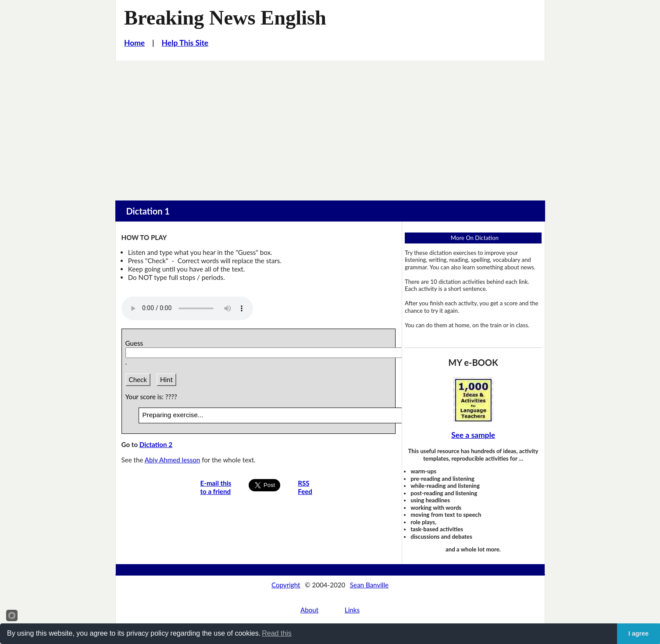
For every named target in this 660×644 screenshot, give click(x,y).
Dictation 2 (156, 444)
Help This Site (185, 43)
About (309, 610)
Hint (166, 379)
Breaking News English (225, 18)
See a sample (473, 435)
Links (352, 610)
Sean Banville (369, 585)
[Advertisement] (330, 126)
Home (134, 43)
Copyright (286, 585)
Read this (277, 633)
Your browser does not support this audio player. (187, 308)
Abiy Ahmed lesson (172, 460)
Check (138, 379)
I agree (639, 633)
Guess (136, 343)
